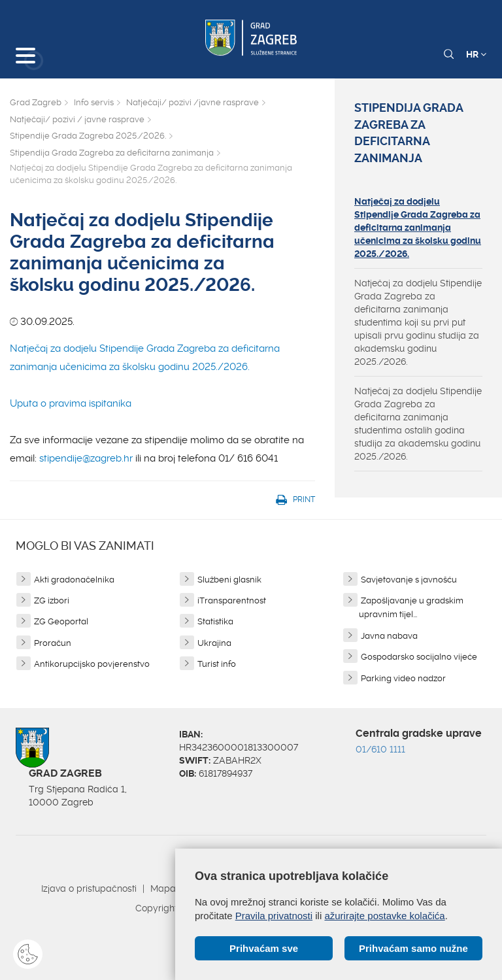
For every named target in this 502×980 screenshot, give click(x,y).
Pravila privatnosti (274, 916)
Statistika (215, 621)
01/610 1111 (380, 749)
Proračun (53, 643)
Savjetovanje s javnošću (409, 580)
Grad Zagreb (36, 102)
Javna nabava (389, 636)
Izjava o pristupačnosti (89, 888)
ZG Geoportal (61, 621)
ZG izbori (52, 600)
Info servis (94, 102)
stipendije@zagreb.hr (86, 458)
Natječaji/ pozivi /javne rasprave (192, 102)
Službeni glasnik (229, 580)
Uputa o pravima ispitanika (71, 403)
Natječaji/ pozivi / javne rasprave (77, 119)
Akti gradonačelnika (74, 580)
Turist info (217, 664)
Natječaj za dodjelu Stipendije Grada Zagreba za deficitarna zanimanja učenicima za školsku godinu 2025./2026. (418, 228)
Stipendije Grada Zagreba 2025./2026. (88, 136)
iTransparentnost (232, 600)
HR (476, 54)
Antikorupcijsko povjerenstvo (92, 664)
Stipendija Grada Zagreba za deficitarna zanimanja (112, 153)
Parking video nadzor (403, 678)
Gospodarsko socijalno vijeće (419, 657)
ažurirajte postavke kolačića (384, 916)
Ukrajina (214, 643)
